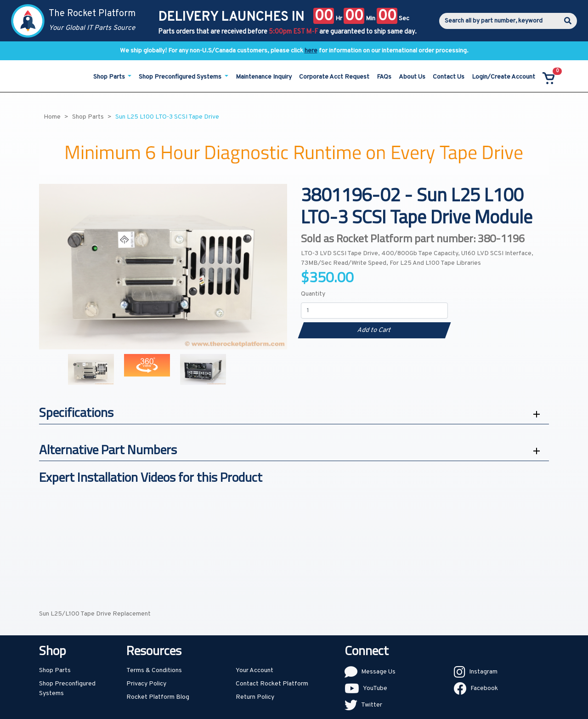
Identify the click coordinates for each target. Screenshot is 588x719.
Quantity (313, 294)
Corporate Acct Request (334, 77)
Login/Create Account (503, 77)
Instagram (483, 672)
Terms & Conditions (154, 670)
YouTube (375, 688)
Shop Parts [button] (110, 77)
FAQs (384, 77)
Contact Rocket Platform (272, 684)
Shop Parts (55, 670)
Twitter (372, 705)
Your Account (254, 670)
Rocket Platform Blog (158, 697)
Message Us (378, 672)
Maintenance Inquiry (264, 77)
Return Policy (255, 697)
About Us (412, 77)
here (311, 51)
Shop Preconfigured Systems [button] (181, 77)
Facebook (484, 688)
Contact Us (449, 77)
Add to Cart (374, 330)
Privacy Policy (146, 684)
